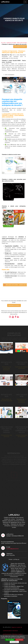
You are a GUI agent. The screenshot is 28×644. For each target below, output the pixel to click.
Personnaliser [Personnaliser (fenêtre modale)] (14, 642)
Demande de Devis (20, 47)
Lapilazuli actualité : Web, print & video (17, 43)
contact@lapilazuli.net (12, 549)
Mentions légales (17, 634)
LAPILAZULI (5, 2)
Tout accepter (10, 640)
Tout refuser (19, 640)
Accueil (3, 43)
